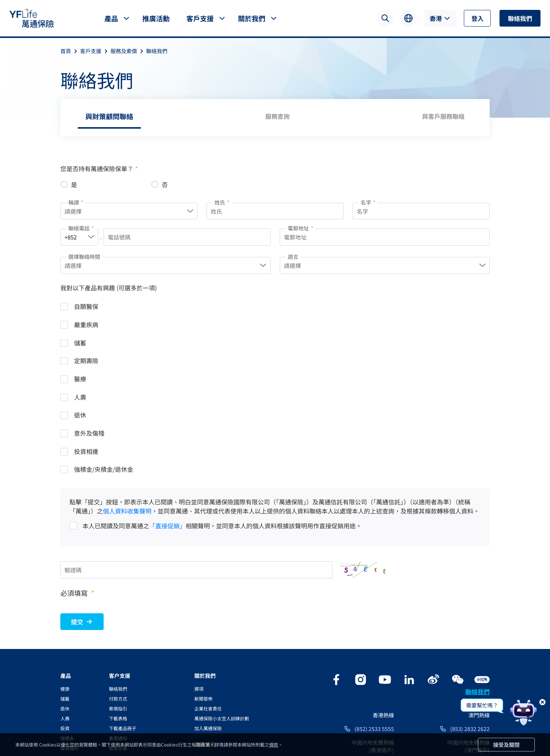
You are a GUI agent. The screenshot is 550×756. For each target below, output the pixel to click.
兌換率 (116, 649)
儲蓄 (65, 580)
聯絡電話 (81, 230)
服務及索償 (128, 51)
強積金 (67, 619)
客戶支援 (200, 18)
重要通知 (118, 619)
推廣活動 (156, 18)
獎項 (199, 570)
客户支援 (120, 557)
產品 (111, 18)
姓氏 (222, 202)
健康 (65, 570)
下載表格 (118, 599)
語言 (293, 258)
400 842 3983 (378, 645)
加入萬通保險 (208, 609)
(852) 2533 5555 (374, 610)
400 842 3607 (473, 645)
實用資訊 (118, 639)
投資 (65, 609)
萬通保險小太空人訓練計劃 (222, 599)
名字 (368, 202)
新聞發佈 (203, 580)
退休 (65, 590)
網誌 (200, 639)
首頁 (70, 51)
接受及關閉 (506, 745)
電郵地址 (301, 230)
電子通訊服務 (123, 669)
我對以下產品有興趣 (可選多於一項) (109, 290)
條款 (274, 744)
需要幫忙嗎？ (482, 705)
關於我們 (252, 18)
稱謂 (76, 202)
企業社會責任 (208, 590)
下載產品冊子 (123, 609)
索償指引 (118, 590)
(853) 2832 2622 (470, 610)
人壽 (65, 599)
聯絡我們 (520, 18)
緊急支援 (118, 629)
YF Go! (116, 678)
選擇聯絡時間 (84, 258)
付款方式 (118, 580)
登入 (478, 18)
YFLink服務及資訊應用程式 (136, 659)
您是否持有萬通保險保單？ (99, 169)
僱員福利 (69, 629)
